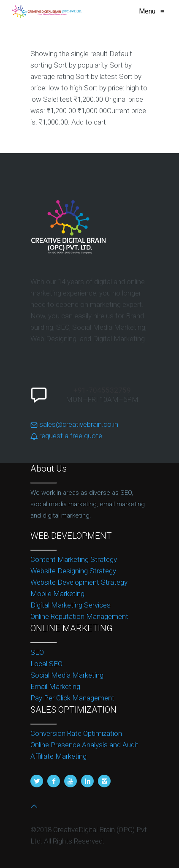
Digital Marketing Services (71, 605)
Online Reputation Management (79, 616)
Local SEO (46, 664)
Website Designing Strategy (73, 571)
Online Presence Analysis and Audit (84, 745)
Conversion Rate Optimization (76, 733)
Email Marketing (55, 686)
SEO (37, 652)
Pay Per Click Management (72, 698)
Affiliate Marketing (58, 756)
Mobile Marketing (57, 594)
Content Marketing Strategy (74, 559)
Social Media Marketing (67, 675)
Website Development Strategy (79, 582)
